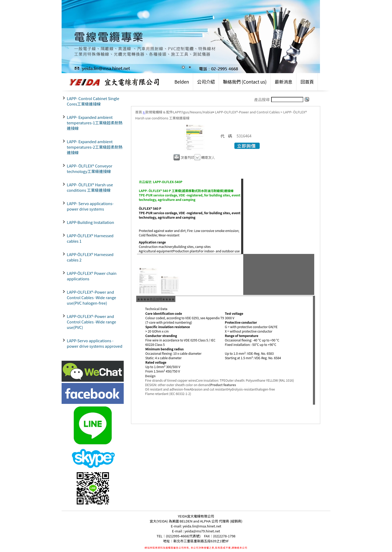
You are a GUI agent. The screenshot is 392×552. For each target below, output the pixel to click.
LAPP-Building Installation (90, 222)
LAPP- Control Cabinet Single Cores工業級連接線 (93, 101)
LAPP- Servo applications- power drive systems (90, 206)
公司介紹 (206, 82)
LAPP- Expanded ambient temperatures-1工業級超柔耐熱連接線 (95, 123)
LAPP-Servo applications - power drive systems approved (95, 343)
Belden (182, 82)
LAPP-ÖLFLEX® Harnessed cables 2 (90, 257)
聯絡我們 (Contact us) (245, 82)
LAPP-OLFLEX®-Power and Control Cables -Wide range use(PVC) (91, 322)
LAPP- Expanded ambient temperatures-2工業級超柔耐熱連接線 (95, 147)
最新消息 (283, 82)
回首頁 (307, 82)
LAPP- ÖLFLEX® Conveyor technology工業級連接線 (90, 168)
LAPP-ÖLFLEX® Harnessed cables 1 (90, 238)
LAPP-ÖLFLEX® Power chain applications (92, 276)
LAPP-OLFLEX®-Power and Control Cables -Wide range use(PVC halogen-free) (91, 297)
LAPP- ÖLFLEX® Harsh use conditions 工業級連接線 (90, 187)
